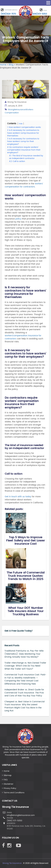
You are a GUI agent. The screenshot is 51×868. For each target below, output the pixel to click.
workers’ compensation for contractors (24, 185)
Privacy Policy (10, 788)
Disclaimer (8, 784)
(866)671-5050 (39, 14)
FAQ (6, 780)
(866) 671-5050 (14, 821)
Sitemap (8, 775)
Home (3, 65)
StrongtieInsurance (17, 110)
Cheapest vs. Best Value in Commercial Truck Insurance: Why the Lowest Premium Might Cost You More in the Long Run (25, 706)
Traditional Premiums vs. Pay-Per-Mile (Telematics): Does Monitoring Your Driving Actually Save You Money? (24, 654)
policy (18, 219)
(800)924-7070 (8, 14)
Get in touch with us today (18, 497)
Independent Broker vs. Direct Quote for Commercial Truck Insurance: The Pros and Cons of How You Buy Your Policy (24, 693)
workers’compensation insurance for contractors (23, 337)
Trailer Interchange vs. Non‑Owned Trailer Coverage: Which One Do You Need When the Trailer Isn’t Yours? (25, 666)
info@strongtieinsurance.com (21, 815)
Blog (11, 65)
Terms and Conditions (14, 793)
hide (21, 124)
